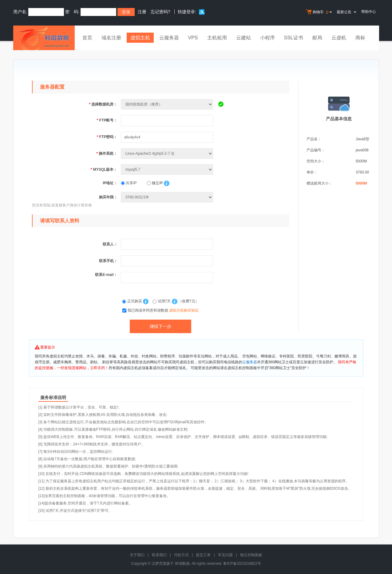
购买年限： (108, 197)
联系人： (110, 244)
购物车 (320, 12)
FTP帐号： (107, 120)
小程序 (267, 38)
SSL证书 (294, 38)
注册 (142, 12)
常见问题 (225, 555)
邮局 (317, 38)
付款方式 (181, 555)
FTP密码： (107, 137)
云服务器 (169, 38)
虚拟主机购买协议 (184, 310)
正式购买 (133, 301)
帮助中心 (369, 12)
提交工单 (203, 555)
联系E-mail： (106, 275)
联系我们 (159, 555)
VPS (193, 38)
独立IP (155, 183)
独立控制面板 (251, 555)
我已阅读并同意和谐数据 (163, 310)
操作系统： (107, 153)
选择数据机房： (103, 104)
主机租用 (217, 38)
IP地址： (110, 183)
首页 (87, 38)
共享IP (129, 183)
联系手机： (108, 261)
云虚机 (339, 38)
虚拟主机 (140, 38)
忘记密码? (160, 12)
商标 (360, 38)
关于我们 (137, 555)
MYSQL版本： (104, 169)
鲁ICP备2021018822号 (242, 564)
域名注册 (111, 38)
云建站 (244, 38)
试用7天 (162, 301)
